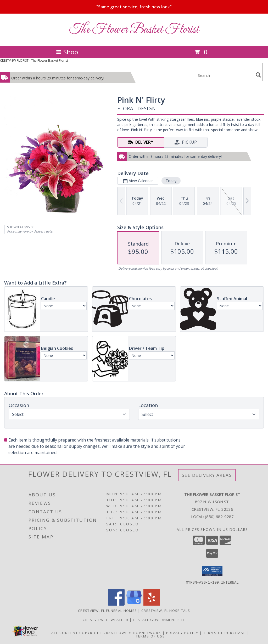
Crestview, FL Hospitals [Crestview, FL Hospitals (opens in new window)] (166, 610)
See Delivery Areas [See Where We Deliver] (207, 475)
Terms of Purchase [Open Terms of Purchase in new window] (225, 633)
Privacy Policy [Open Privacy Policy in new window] (182, 633)
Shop (67, 52)
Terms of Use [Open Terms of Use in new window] (150, 636)
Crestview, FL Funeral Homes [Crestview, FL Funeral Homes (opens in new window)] (107, 610)
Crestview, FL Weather (105, 619)
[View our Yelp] (152, 604)
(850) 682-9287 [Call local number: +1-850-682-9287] (219, 517)
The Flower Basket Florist (134, 30)
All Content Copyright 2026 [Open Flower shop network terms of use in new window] (82, 633)
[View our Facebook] (116, 604)
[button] (212, 571)
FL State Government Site (159, 619)
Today (171, 181)
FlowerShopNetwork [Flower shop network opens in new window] (138, 633)
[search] (258, 75)
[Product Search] (225, 75)
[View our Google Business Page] (134, 604)
